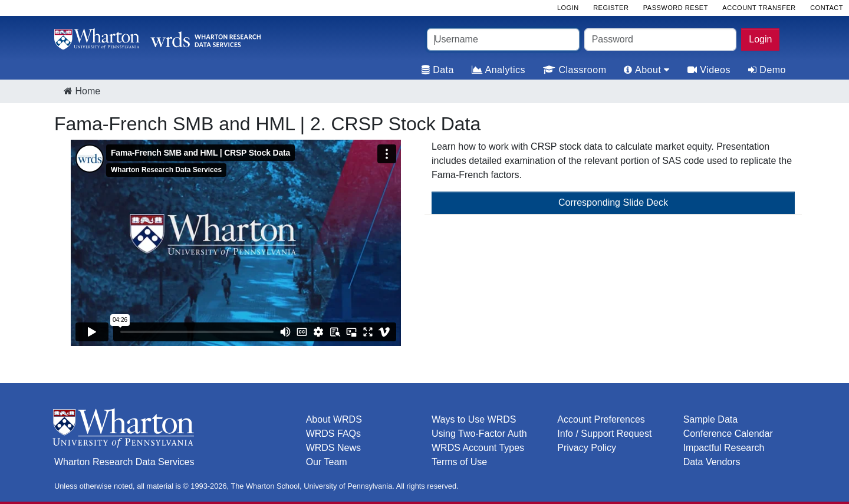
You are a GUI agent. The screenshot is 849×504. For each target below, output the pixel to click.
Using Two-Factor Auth (479, 434)
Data (438, 70)
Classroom (575, 70)
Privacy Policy (587, 448)
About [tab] (646, 70)
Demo (767, 70)
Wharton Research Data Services (124, 462)
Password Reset (676, 8)
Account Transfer (759, 8)
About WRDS (334, 419)
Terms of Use (459, 462)
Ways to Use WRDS (474, 419)
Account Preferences (601, 419)
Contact (827, 8)
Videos (709, 70)
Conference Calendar (728, 434)
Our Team (327, 462)
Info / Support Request (604, 434)
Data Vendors (712, 462)
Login (760, 39)
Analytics (498, 70)
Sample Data (711, 419)
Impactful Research (724, 448)
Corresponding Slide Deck (613, 202)
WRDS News (333, 448)
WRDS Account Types (478, 448)
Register (611, 8)
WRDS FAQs (333, 434)
